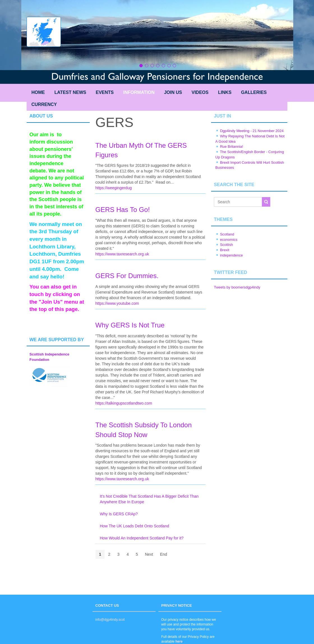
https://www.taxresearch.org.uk (122, 254)
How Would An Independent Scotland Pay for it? (142, 538)
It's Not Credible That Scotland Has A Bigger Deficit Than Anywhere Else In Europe (149, 499)
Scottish (227, 245)
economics (229, 240)
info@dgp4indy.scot (110, 620)
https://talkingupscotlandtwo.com (124, 403)
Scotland (227, 234)
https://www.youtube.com (117, 303)
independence (232, 255)
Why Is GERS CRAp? (119, 514)
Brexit (225, 250)
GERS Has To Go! (123, 210)
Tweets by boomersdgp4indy (237, 287)
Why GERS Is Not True (130, 325)
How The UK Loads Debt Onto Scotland (134, 526)
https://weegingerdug (114, 188)
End (164, 554)
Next (149, 554)
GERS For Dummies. (127, 276)
